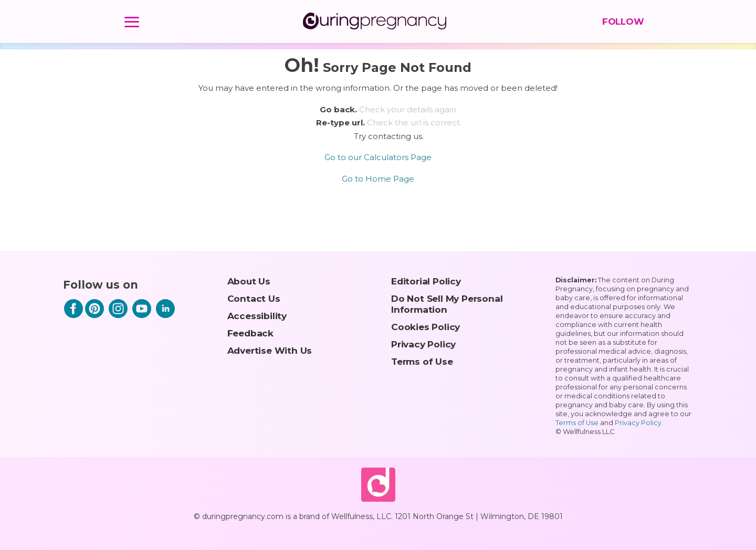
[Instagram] (118, 316)
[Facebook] (73, 316)
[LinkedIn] (165, 316)
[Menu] (132, 24)
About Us (249, 281)
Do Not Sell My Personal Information (447, 304)
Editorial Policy (426, 281)
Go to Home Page (378, 179)
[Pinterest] (94, 316)
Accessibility (257, 316)
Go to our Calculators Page (378, 157)
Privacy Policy (423, 344)
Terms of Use (422, 361)
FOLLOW (621, 22)
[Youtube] (142, 316)
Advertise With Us (270, 350)
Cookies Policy (426, 327)
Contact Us (254, 298)
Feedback (250, 333)
